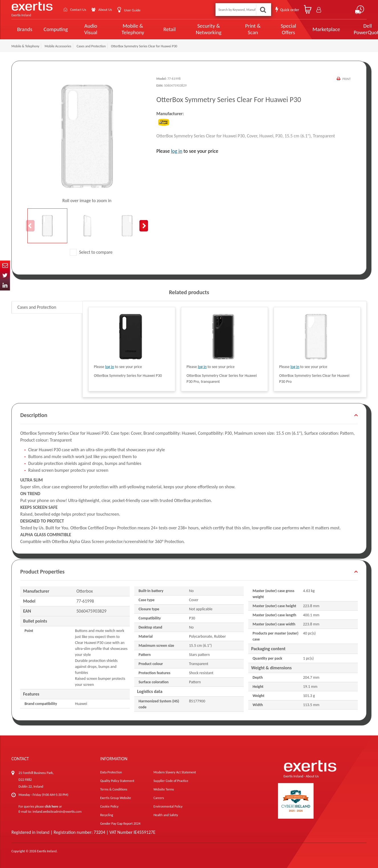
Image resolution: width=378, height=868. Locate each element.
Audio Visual (89, 29)
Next (144, 226)
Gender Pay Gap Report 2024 (120, 824)
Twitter (5, 276)
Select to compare (91, 252)
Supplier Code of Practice (171, 781)
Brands (25, 29)
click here (51, 806)
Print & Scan (239, 29)
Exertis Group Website (115, 798)
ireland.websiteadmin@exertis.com (57, 812)
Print (346, 79)
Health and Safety (166, 815)
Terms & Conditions (114, 789)
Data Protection (111, 772)
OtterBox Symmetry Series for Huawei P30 (128, 376)
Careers (159, 798)
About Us (109, 10)
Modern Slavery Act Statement (175, 772)
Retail (162, 29)
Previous (30, 226)
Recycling (106, 815)
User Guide (138, 10)
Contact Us (80, 10)
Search (263, 10)
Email (5, 266)
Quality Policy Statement (117, 781)
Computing (56, 29)
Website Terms (164, 789)
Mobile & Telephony (128, 29)
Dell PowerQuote (347, 29)
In (5, 285)
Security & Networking (199, 29)
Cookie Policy (109, 806)
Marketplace (307, 29)
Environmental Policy (168, 806)
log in (177, 151)
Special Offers (271, 29)
